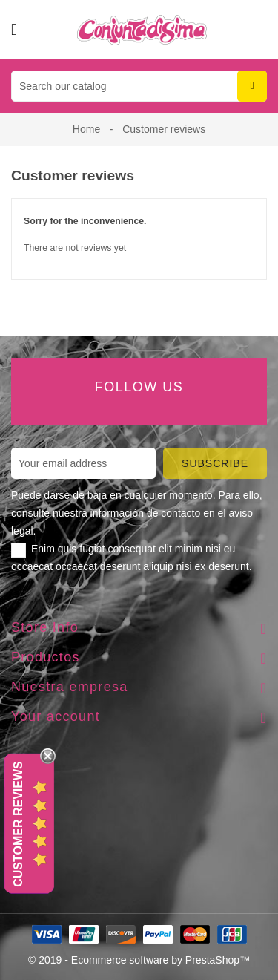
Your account (56, 716)
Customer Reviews (18, 824)
